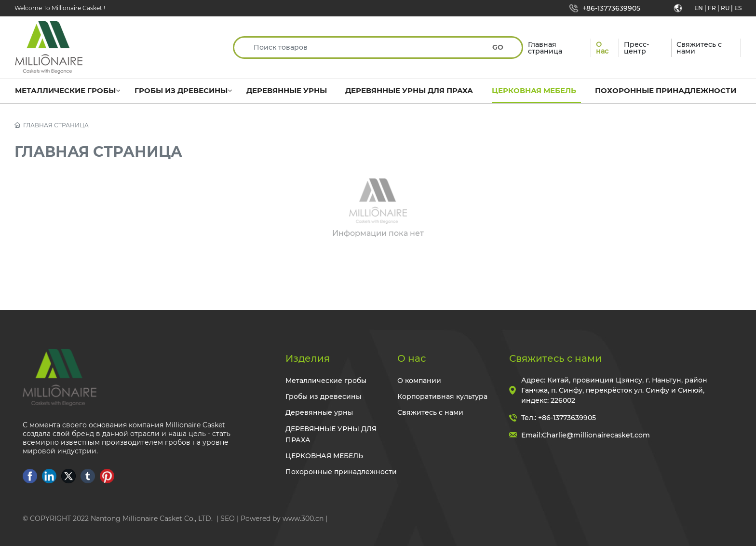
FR (712, 8)
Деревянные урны (319, 412)
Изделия (308, 358)
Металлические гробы (326, 381)
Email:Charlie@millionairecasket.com (586, 435)
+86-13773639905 (611, 8)
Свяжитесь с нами (430, 412)
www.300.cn (303, 519)
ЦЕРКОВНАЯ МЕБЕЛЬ (324, 456)
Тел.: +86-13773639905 (559, 418)
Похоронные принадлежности (341, 472)
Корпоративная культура (442, 396)
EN (699, 8)
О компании (419, 381)
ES (738, 8)
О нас (412, 358)
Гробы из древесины (323, 396)
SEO (228, 519)
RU (725, 8)
